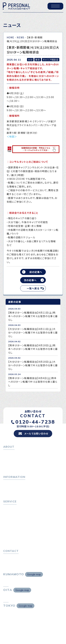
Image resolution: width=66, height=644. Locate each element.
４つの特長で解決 (14, 536)
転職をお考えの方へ (14, 507)
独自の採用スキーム (16, 541)
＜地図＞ (12, 136)
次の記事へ (30, 280)
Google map (34, 574)
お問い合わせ (11, 557)
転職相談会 (11, 517)
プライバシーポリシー (15, 561)
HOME (10, 37)
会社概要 (10, 462)
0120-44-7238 (35, 422)
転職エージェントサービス (19, 512)
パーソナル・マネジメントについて (22, 457)
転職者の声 (11, 521)
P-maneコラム (12, 487)
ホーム (7, 453)
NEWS (20, 37)
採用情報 (10, 467)
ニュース (8, 492)
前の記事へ (36, 272)
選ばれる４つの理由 (15, 531)
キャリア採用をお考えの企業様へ (22, 527)
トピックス (9, 483)
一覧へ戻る (33, 288)
